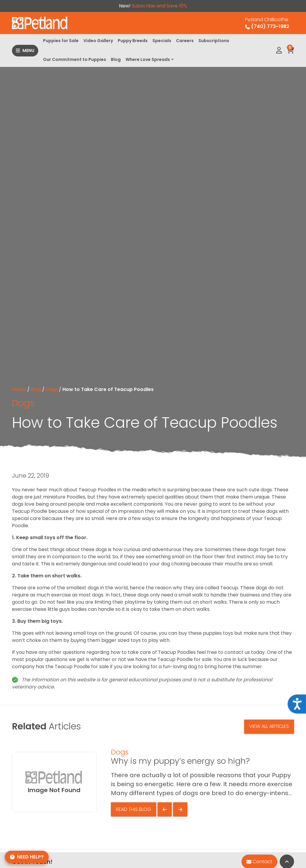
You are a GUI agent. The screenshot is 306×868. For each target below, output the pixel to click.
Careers (185, 41)
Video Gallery (98, 41)
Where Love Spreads (148, 59)
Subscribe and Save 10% (159, 6)
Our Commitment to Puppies (75, 59)
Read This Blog (134, 809)
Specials (162, 41)
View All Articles (269, 726)
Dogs (52, 389)
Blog (116, 59)
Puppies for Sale (61, 41)
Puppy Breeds (133, 41)
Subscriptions (214, 41)
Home (19, 389)
